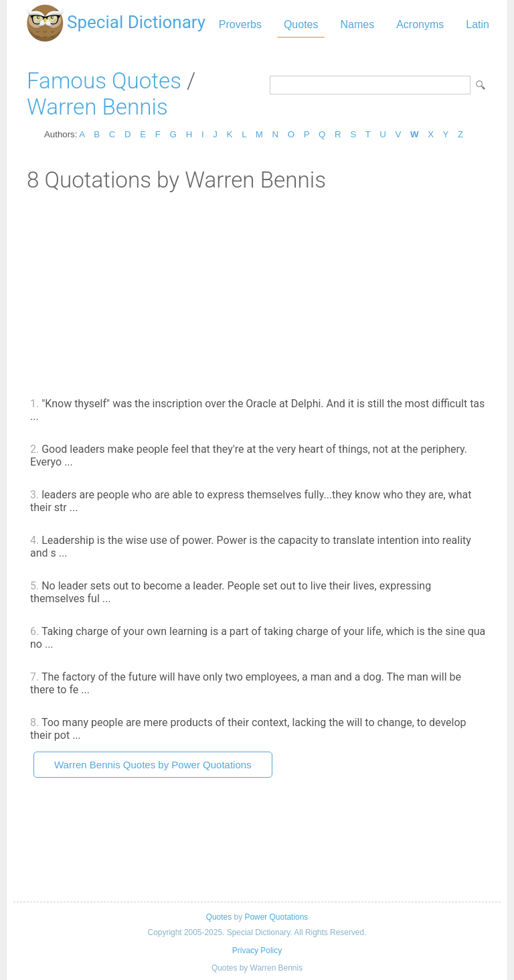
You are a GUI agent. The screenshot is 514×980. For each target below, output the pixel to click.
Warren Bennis (97, 107)
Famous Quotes (104, 81)
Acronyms (420, 24)
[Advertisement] (257, 293)
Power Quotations (276, 917)
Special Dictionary (136, 22)
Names (357, 24)
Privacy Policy (257, 951)
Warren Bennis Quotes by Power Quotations (153, 765)
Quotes (301, 24)
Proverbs (240, 24)
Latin (478, 24)
